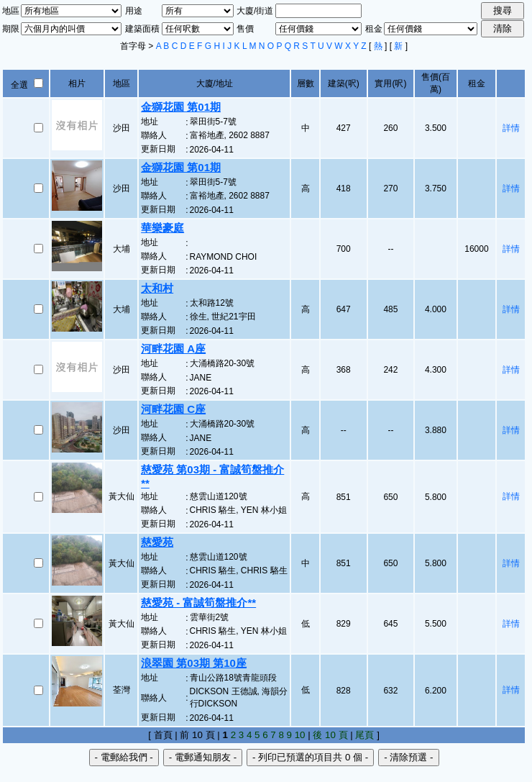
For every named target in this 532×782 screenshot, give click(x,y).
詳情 (511, 128)
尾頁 (364, 735)
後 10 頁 (330, 735)
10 (300, 735)
